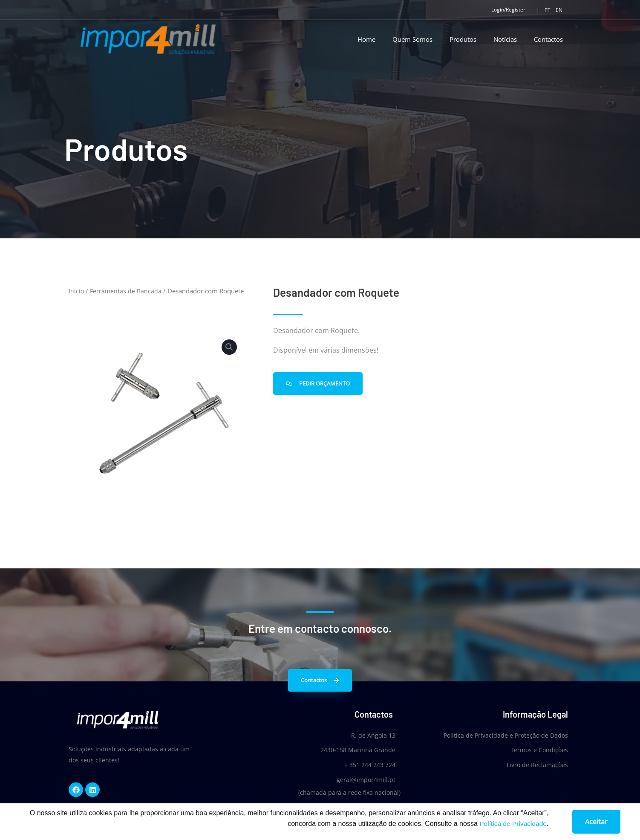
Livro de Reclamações (537, 764)
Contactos (548, 39)
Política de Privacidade (512, 826)
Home (366, 39)
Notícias (505, 39)
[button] (229, 348)
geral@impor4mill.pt (363, 779)
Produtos (463, 39)
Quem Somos (412, 39)
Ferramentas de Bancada (127, 291)
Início (76, 291)
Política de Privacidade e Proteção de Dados (506, 735)
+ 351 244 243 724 (366, 764)
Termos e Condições (539, 750)
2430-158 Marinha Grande (355, 750)
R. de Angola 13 (370, 735)
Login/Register (508, 10)
